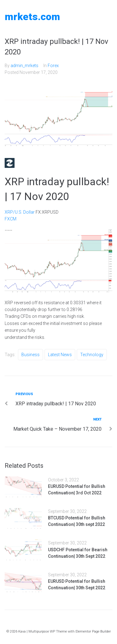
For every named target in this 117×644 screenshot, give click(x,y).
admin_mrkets (24, 66)
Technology (92, 355)
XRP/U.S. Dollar (20, 212)
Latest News (60, 355)
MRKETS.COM (32, 17)
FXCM (11, 219)
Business (30, 355)
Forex (53, 66)
